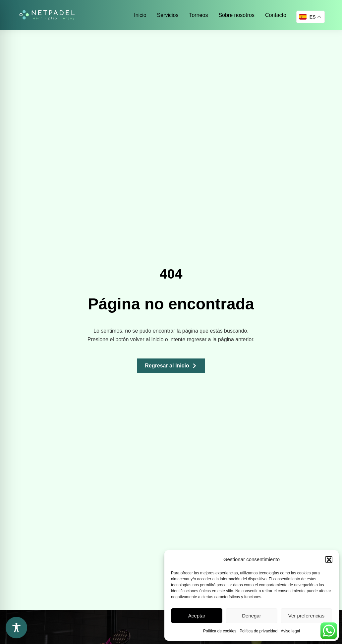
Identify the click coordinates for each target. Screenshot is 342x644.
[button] (329, 559)
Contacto (276, 15)
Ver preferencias (306, 616)
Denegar (252, 616)
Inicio (140, 15)
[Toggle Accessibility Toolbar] (16, 628)
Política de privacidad (258, 631)
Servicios (168, 15)
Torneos (198, 15)
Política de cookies (220, 631)
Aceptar (197, 616)
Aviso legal (290, 631)
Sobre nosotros (236, 15)
